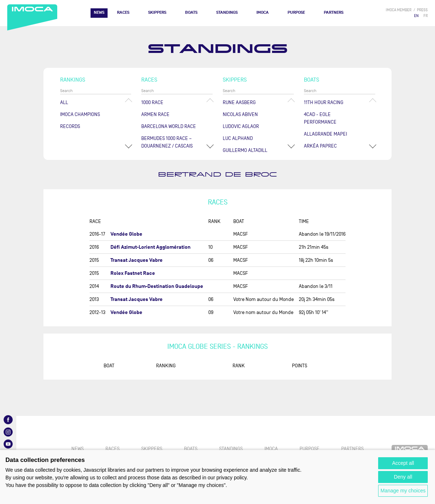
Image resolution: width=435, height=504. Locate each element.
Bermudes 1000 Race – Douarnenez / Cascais (167, 142)
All (64, 102)
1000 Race (152, 102)
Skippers (157, 13)
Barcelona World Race (169, 126)
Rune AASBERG (239, 102)
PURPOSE (296, 13)
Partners (334, 13)
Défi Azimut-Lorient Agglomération (150, 247)
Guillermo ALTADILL (245, 150)
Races (123, 13)
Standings (227, 13)
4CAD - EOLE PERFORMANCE (320, 118)
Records (70, 126)
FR (426, 16)
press (422, 10)
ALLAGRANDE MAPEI (325, 134)
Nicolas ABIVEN (240, 114)
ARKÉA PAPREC (320, 146)
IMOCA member (399, 10)
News (99, 13)
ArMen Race (155, 114)
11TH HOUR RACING (324, 102)
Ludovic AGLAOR (241, 126)
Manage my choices (403, 491)
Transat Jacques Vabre (137, 260)
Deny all (403, 477)
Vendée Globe (126, 234)
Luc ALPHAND (238, 138)
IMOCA (263, 13)
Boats (191, 13)
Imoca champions (80, 114)
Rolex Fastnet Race (133, 273)
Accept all (403, 463)
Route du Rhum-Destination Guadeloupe (157, 286)
